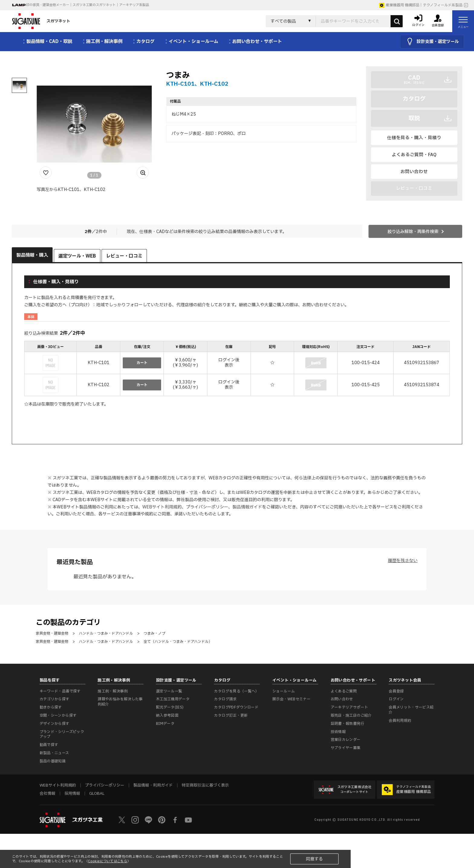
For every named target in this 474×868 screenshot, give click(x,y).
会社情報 (47, 794)
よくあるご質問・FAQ (414, 155)
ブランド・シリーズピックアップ (62, 734)
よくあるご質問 (344, 691)
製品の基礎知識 (53, 761)
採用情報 (72, 794)
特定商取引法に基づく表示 (205, 785)
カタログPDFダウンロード (236, 707)
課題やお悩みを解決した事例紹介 (120, 702)
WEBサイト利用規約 (162, 507)
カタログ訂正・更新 (231, 715)
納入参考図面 (167, 715)
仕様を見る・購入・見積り (414, 138)
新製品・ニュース (54, 753)
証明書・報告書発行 (347, 724)
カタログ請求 (225, 699)
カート (142, 363)
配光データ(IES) (170, 707)
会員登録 (396, 691)
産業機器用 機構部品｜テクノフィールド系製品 (421, 5)
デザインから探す (55, 724)
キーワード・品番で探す (60, 691)
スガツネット (41, 21)
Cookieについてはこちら (108, 861)
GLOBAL (97, 794)
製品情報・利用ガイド (153, 785)
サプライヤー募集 (346, 748)
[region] (237, 369)
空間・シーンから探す (58, 715)
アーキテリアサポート (349, 707)
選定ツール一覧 (169, 691)
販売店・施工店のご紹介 (351, 715)
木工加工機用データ (173, 699)
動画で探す (49, 745)
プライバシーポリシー (207, 507)
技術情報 (338, 732)
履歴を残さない (403, 561)
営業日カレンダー (346, 740)
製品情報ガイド (247, 507)
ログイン (396, 699)
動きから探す (51, 707)
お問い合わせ (414, 172)
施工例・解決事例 (113, 691)
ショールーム (284, 691)
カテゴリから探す (55, 699)
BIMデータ (165, 724)
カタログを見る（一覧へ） (236, 691)
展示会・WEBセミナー (291, 699)
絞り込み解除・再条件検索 (413, 232)
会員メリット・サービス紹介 (411, 710)
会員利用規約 (400, 721)
